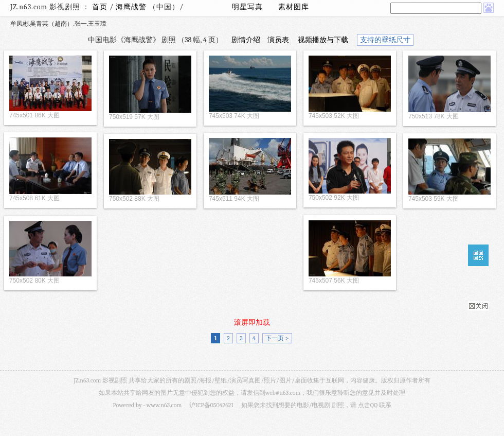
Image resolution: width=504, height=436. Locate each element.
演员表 (278, 40)
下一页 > (277, 338)
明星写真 (247, 7)
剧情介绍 (246, 40)
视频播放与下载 (323, 40)
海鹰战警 (132, 7)
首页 (100, 7)
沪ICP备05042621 (211, 405)
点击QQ (368, 405)
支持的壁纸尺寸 (385, 40)
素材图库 (294, 7)
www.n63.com (164, 405)
